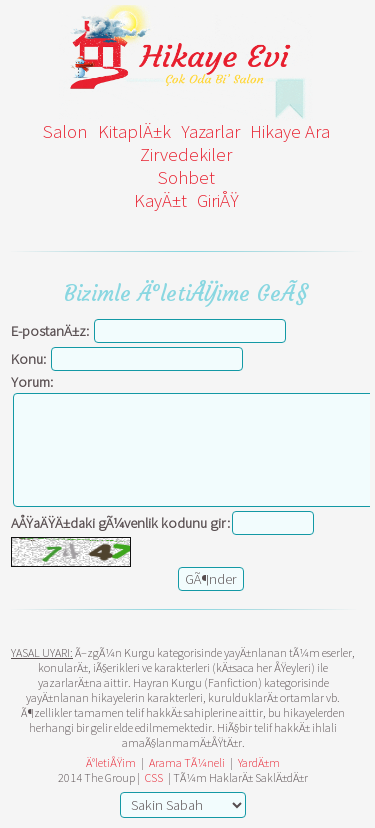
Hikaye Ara (290, 131)
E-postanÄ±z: (50, 331)
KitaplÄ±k (134, 131)
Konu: (28, 359)
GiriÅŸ (218, 200)
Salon (65, 131)
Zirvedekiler (186, 154)
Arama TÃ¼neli (187, 762)
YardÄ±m (259, 762)
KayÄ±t (160, 200)
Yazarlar (210, 131)
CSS (154, 777)
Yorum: (32, 382)
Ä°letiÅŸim (111, 762)
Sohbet (186, 177)
